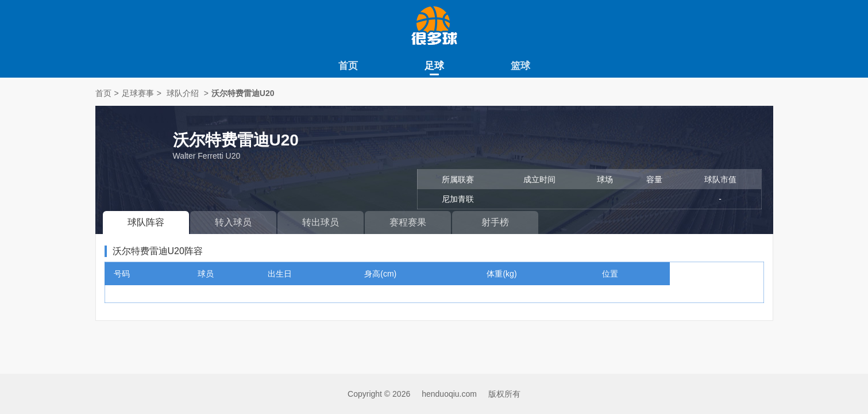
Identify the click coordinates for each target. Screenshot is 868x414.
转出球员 (321, 222)
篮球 (520, 66)
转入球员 (233, 222)
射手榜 (495, 222)
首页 (348, 66)
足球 (434, 66)
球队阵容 (146, 222)
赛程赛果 (408, 222)
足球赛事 (138, 93)
